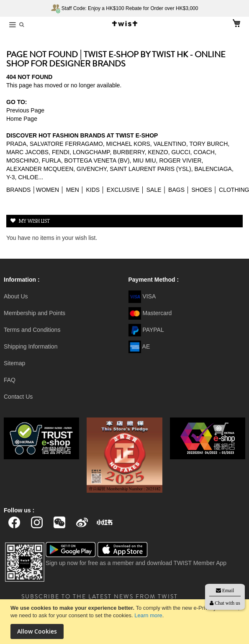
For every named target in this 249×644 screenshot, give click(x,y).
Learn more (148, 615)
